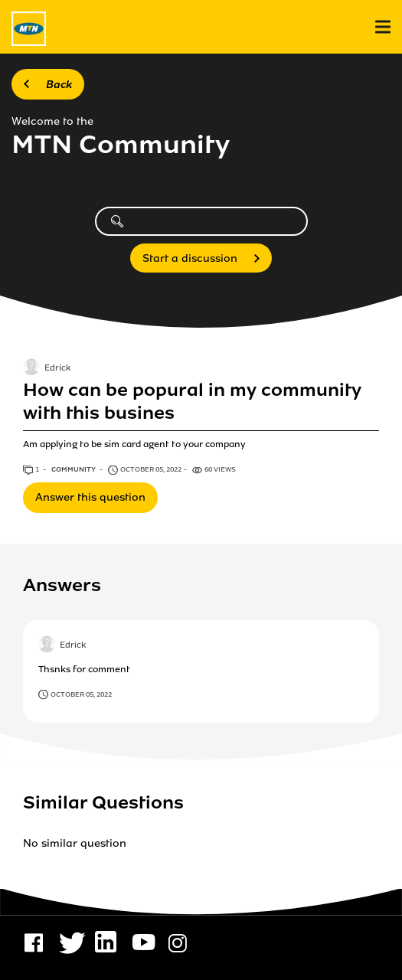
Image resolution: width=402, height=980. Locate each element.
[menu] (383, 27)
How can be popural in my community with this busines (192, 402)
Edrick (57, 369)
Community (74, 469)
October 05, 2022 (81, 694)
